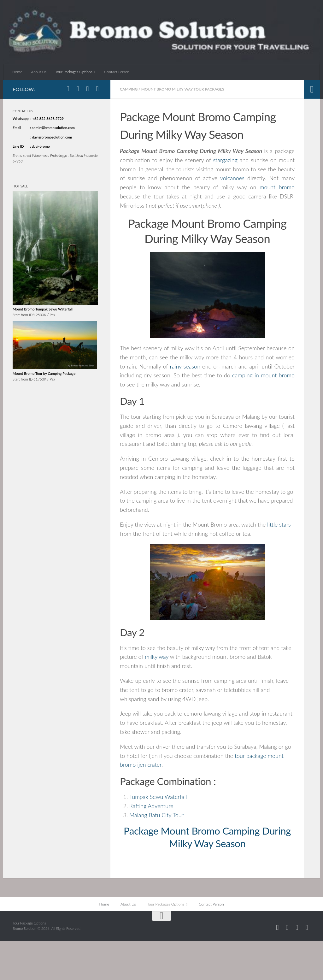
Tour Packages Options (74, 72)
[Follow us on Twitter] (88, 89)
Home (17, 72)
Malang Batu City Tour (156, 815)
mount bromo (277, 187)
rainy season (185, 366)
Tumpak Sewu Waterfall (158, 797)
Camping (129, 89)
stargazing (225, 160)
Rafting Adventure (151, 806)
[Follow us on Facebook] (68, 89)
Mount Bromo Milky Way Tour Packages (183, 89)
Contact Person (117, 72)
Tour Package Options (29, 923)
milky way (157, 657)
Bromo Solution (25, 928)
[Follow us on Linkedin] (97, 89)
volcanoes (232, 178)
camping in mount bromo (263, 375)
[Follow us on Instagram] (78, 89)
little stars (279, 524)
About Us (39, 72)
